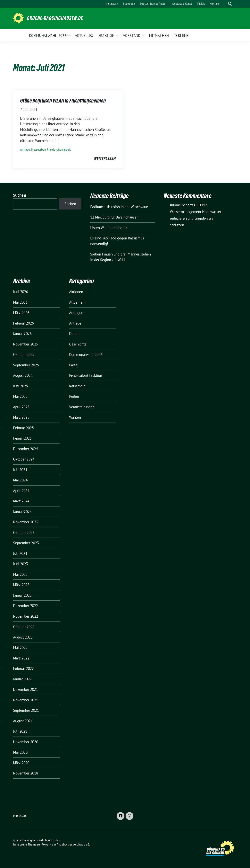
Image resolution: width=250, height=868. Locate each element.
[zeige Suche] (230, 4)
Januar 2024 (22, 512)
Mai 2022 (20, 648)
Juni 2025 (21, 386)
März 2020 (21, 763)
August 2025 (23, 375)
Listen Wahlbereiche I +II (110, 228)
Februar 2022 (23, 668)
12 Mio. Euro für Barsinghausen (114, 217)
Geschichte (78, 344)
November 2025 (26, 344)
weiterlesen (105, 158)
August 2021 (23, 721)
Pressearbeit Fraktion (44, 150)
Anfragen (76, 313)
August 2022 (23, 637)
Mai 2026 (20, 302)
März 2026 (21, 313)
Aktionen (76, 292)
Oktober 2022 (24, 627)
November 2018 (26, 773)
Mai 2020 (20, 752)
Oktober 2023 (24, 532)
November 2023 (26, 522)
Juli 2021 (20, 731)
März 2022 (21, 658)
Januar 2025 (22, 438)
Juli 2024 (20, 470)
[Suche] (224, 4)
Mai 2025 (20, 396)
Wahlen (75, 417)
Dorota (74, 334)
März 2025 (21, 417)
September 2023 (26, 543)
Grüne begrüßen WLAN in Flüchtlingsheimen (63, 101)
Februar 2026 (23, 323)
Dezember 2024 (25, 449)
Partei (74, 365)
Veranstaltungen (82, 407)
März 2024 (21, 501)
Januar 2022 (22, 679)
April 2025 (21, 407)
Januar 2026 (22, 334)
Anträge (25, 150)
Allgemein (77, 302)
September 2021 (26, 710)
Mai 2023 (20, 574)
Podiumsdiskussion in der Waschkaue (119, 207)
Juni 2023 (21, 564)
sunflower (43, 844)
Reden (74, 396)
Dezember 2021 (25, 689)
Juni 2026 (21, 292)
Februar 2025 (23, 428)
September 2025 (26, 365)
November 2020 (26, 742)
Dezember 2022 (25, 606)
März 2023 (21, 585)
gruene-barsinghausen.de (55, 18)
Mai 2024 (20, 480)
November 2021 (26, 700)
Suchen (20, 195)
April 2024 (21, 491)
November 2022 (26, 616)
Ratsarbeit (64, 150)
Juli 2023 (20, 553)
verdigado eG (81, 844)
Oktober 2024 (24, 459)
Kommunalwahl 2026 (86, 354)
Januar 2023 (22, 595)
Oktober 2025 (24, 354)
